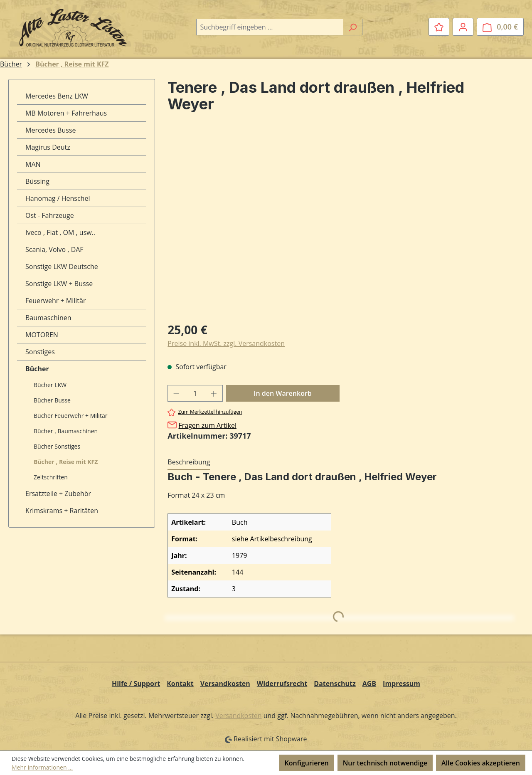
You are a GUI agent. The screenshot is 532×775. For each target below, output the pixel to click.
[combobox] (270, 27)
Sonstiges (40, 352)
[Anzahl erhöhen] (214, 393)
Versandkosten (225, 684)
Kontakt (180, 684)
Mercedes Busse (51, 130)
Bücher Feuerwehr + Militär (70, 416)
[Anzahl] (195, 393)
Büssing (37, 181)
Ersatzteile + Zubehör (58, 494)
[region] (339, 225)
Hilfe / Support (136, 684)
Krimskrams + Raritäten (62, 511)
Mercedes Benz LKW (57, 96)
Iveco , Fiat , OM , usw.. (60, 232)
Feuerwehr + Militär (55, 301)
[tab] (189, 462)
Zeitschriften (51, 477)
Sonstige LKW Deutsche (62, 267)
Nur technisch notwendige (385, 763)
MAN (33, 164)
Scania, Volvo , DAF (54, 249)
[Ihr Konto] (463, 27)
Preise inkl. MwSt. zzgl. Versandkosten (226, 343)
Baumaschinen (48, 318)
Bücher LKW (50, 385)
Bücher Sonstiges (57, 446)
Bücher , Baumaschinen (66, 431)
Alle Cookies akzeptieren (481, 763)
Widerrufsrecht (282, 684)
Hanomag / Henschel (58, 198)
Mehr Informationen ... (42, 767)
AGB (369, 684)
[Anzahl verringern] (176, 393)
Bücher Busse (52, 400)
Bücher (37, 369)
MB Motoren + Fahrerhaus (66, 113)
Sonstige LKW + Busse (59, 284)
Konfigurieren (306, 763)
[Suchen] (353, 27)
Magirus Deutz (48, 147)
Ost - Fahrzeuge (50, 215)
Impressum (401, 684)
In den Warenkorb (283, 393)
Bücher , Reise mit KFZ (66, 462)
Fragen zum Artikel (207, 425)
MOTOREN (42, 335)
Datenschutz (335, 684)
